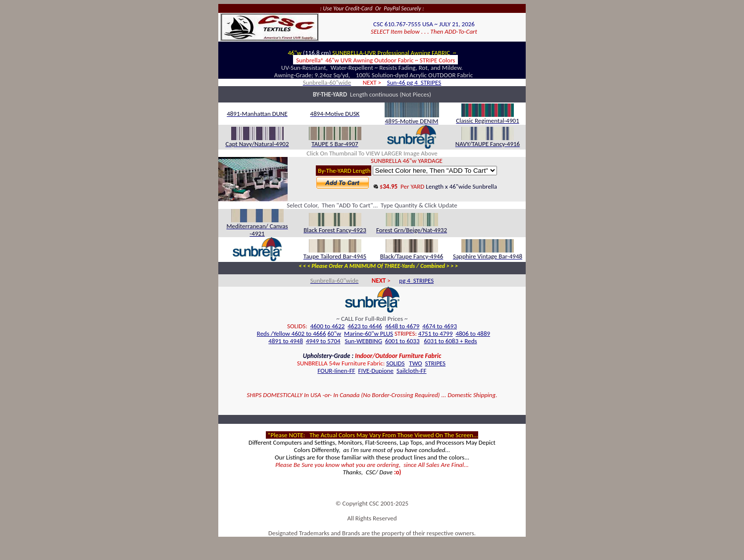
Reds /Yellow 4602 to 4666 (292, 333)
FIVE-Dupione (376, 371)
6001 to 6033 (402, 341)
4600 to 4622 (328, 326)
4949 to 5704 (323, 341)
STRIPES (435, 363)
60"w (334, 333)
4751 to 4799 (436, 333)
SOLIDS (395, 363)
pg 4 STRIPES (416, 280)
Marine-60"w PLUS (369, 333)
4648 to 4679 (402, 326)
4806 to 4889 (473, 333)
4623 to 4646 (365, 326)
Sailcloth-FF (412, 371)
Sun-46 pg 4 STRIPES (414, 82)
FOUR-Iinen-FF (336, 371)
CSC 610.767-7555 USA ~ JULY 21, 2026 (424, 24)
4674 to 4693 (440, 326)
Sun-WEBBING (363, 341)
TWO (415, 363)
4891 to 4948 (286, 341)
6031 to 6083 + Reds (450, 341)
